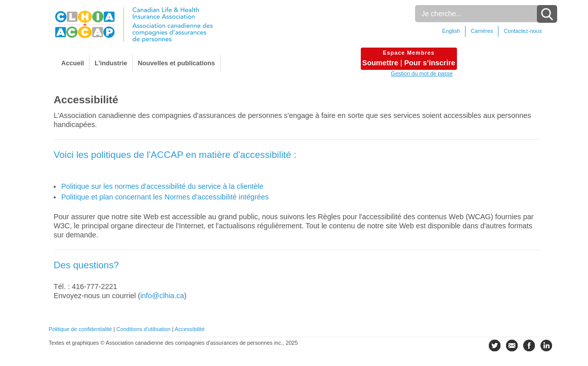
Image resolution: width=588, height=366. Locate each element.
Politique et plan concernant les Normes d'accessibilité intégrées (165, 197)
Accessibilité (190, 329)
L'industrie (111, 63)
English (451, 31)
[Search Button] (547, 14)
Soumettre (380, 63)
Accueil (73, 63)
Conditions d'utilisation (143, 329)
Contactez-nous (523, 31)
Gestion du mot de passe (422, 73)
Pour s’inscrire (430, 63)
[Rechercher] (481, 14)
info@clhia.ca (162, 296)
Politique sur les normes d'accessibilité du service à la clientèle (162, 186)
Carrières (482, 31)
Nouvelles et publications (176, 63)
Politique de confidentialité (80, 329)
